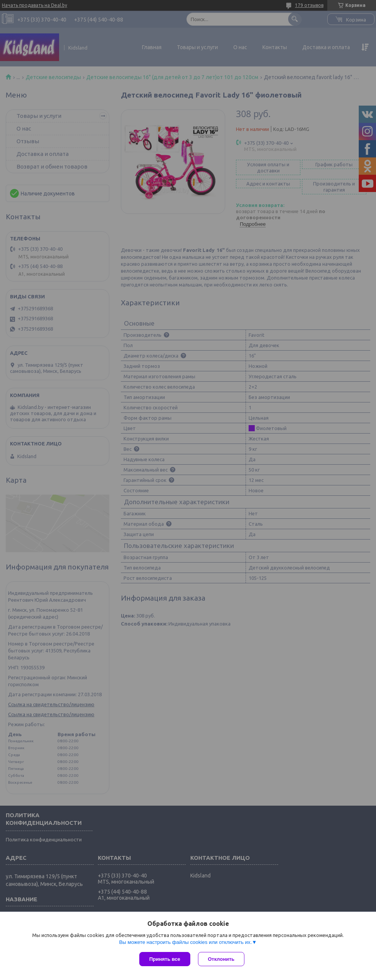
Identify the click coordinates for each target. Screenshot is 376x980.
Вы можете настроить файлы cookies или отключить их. (185, 942)
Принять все (165, 959)
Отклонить (221, 959)
